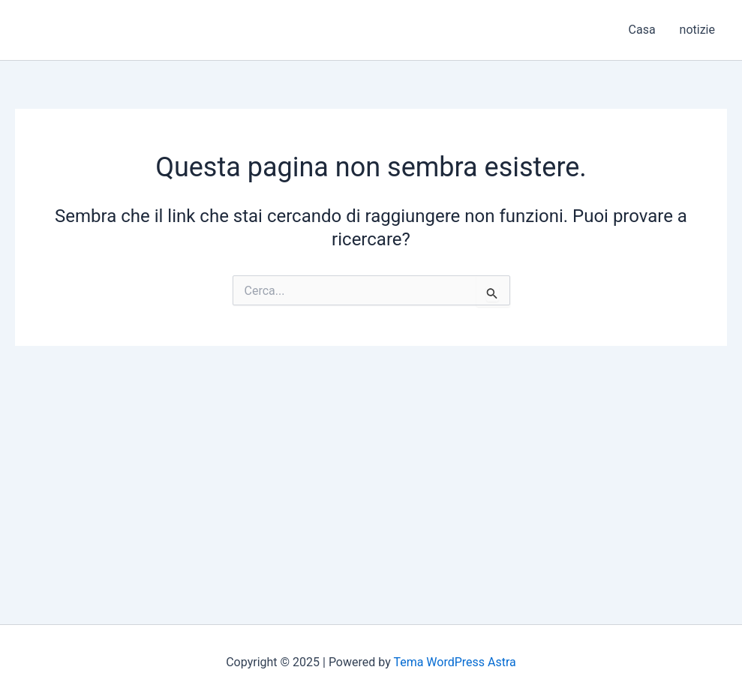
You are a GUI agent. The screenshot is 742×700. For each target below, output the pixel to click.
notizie (697, 30)
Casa (642, 30)
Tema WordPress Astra (454, 662)
